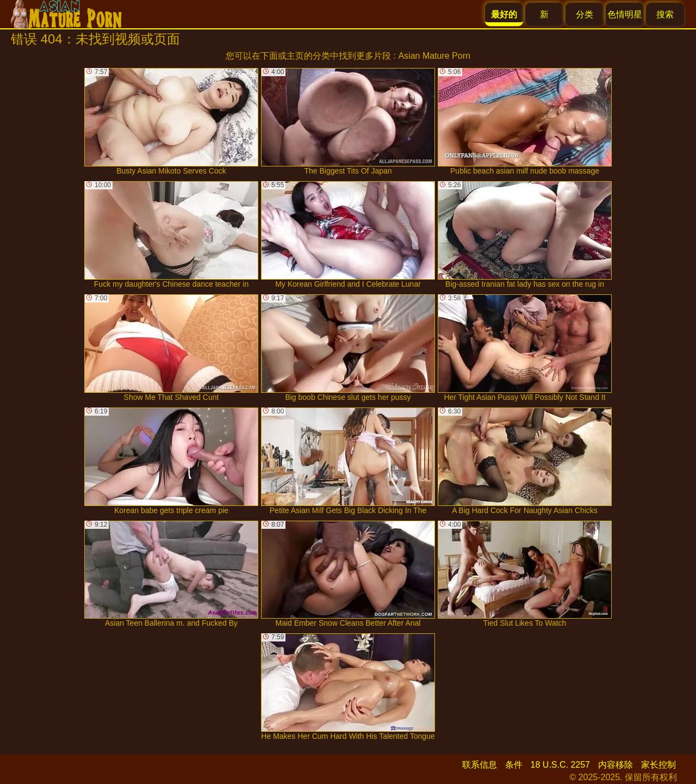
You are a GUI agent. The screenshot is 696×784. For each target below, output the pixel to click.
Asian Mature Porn (434, 56)
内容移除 (616, 765)
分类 (585, 14)
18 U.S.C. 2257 (560, 765)
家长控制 (658, 765)
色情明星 (625, 14)
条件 (514, 765)
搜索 (665, 14)
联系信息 (480, 765)
